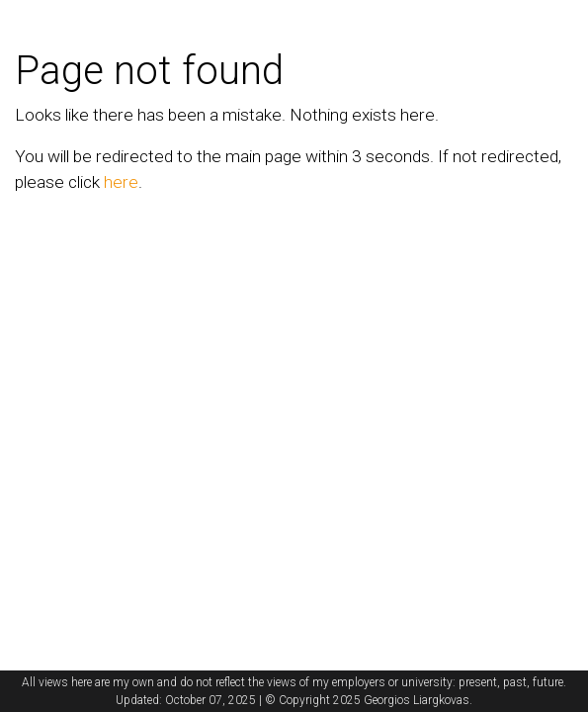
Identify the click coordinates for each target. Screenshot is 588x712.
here (121, 182)
